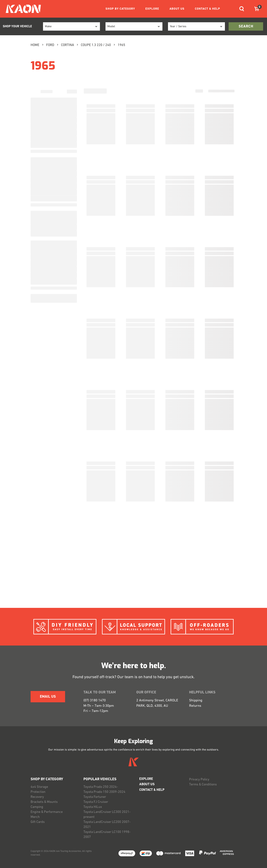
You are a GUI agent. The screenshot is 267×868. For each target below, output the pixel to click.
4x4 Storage (39, 787)
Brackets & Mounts (44, 802)
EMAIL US (48, 697)
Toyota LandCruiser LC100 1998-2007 (107, 835)
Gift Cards (38, 822)
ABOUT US (177, 9)
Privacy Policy (199, 780)
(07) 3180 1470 (95, 701)
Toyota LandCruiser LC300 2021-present (107, 815)
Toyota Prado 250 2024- (101, 787)
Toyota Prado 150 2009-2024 (104, 792)
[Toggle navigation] (242, 9)
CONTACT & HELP (207, 9)
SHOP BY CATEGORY (120, 9)
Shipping (196, 701)
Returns (195, 706)
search (246, 27)
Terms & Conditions (203, 785)
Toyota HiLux (93, 807)
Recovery (37, 797)
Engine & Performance (47, 812)
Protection (38, 792)
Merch (35, 817)
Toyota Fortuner (95, 797)
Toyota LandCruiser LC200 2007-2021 (107, 825)
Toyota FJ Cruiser (96, 802)
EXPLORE (152, 9)
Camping (37, 807)
